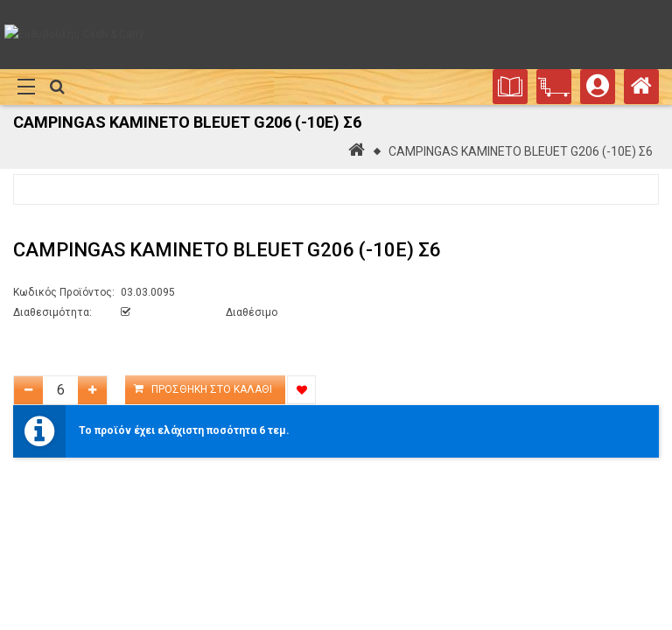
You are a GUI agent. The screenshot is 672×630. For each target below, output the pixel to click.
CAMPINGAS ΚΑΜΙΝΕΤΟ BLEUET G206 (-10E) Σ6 (521, 151)
